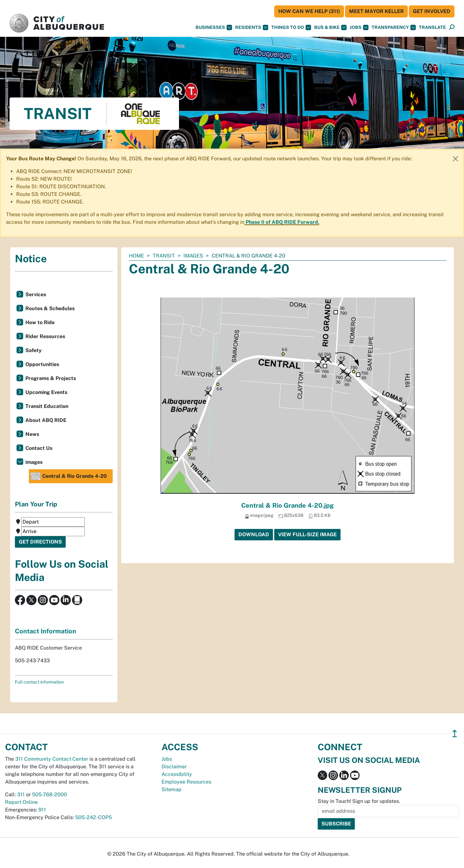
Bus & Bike (330, 27)
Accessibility (177, 774)
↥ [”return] (455, 734)
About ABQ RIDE (46, 420)
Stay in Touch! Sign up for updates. (359, 801)
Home (136, 256)
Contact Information (46, 631)
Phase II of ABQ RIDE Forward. (282, 222)
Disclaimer (174, 767)
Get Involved (432, 11)
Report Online (21, 802)
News (32, 434)
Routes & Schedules (50, 308)
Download (254, 534)
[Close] (455, 159)
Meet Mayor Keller (376, 11)
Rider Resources (45, 336)
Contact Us (39, 448)
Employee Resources (186, 782)
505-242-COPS (94, 817)
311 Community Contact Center (52, 759)
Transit (164, 256)
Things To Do (291, 27)
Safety (33, 350)
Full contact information (39, 682)
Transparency (394, 27)
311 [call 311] (21, 795)
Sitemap (172, 789)
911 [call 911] (42, 810)
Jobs (359, 27)
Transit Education (47, 406)
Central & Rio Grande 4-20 (69, 476)
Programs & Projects (51, 378)
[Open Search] (452, 27)
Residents (252, 27)
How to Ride (40, 322)
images (193, 256)
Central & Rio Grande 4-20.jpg (288, 505)
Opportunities (42, 364)
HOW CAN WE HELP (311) (309, 11)
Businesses (214, 27)
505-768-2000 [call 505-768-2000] (50, 795)
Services (36, 294)
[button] (432, 27)
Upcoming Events (46, 392)
